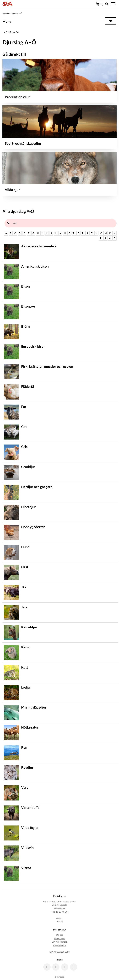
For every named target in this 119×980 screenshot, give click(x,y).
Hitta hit (59, 922)
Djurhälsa (12, 32)
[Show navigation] (113, 4)
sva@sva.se (60, 908)
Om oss (60, 935)
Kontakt (60, 918)
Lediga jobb (60, 938)
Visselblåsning (60, 945)
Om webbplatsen (60, 942)
